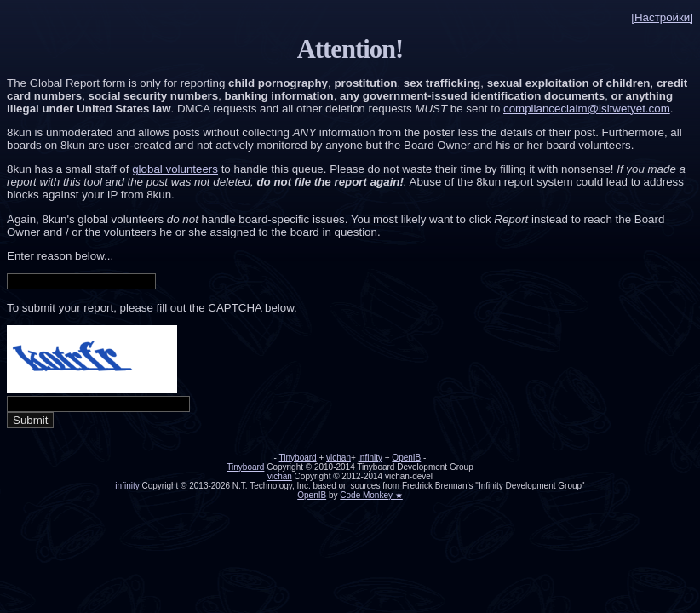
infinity (370, 458)
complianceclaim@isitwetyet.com (587, 109)
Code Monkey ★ (371, 495)
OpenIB (406, 458)
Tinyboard (298, 458)
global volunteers (175, 169)
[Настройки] (662, 17)
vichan (339, 458)
